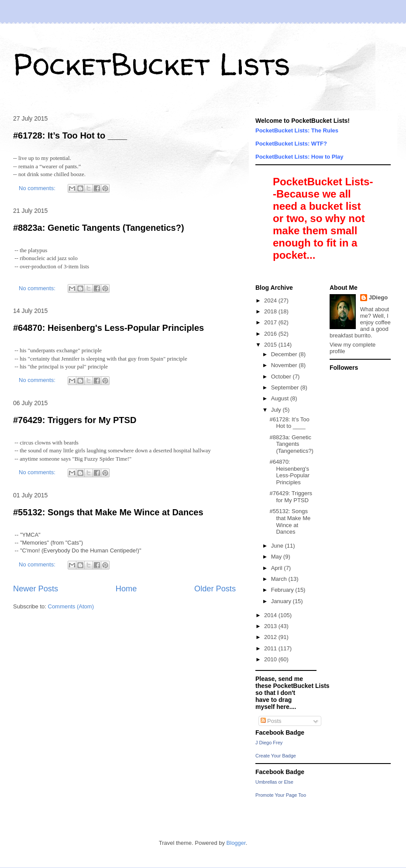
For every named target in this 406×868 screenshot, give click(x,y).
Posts (271, 721)
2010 (271, 659)
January (282, 601)
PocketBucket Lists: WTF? (291, 144)
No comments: (38, 188)
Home (126, 589)
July (277, 410)
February (283, 590)
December (285, 354)
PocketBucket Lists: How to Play (299, 157)
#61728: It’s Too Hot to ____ (70, 135)
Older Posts (215, 589)
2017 (271, 322)
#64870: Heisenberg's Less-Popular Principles (108, 328)
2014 (271, 615)
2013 (271, 626)
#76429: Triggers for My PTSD (75, 420)
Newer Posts (36, 589)
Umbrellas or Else (274, 782)
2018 (271, 311)
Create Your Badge (276, 756)
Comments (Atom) (71, 606)
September (286, 387)
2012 (271, 637)
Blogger (236, 843)
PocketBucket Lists (152, 64)
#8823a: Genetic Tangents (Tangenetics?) (99, 228)
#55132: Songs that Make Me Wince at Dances (108, 512)
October (282, 377)
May (277, 557)
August (281, 398)
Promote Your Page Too (281, 795)
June (278, 546)
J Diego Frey (269, 743)
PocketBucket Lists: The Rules (297, 130)
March (280, 579)
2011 (271, 648)
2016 (271, 334)
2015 (271, 345)
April (278, 568)
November (285, 365)
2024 (271, 300)
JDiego (378, 297)
